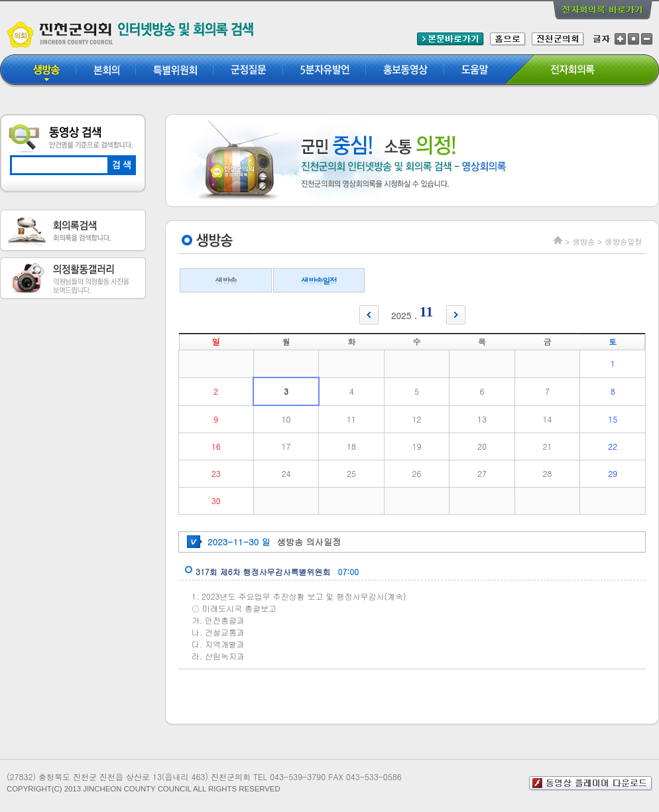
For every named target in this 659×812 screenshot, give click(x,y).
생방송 (225, 280)
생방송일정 (319, 280)
